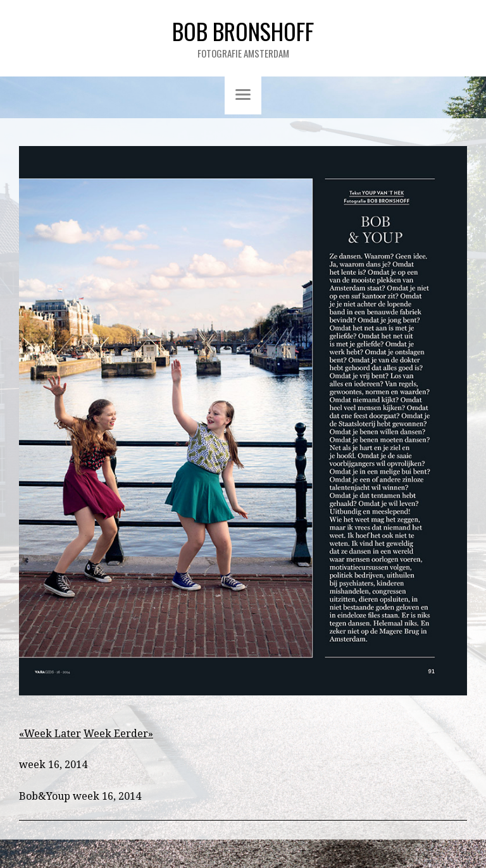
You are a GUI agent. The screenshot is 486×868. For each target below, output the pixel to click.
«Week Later (50, 734)
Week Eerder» (118, 734)
